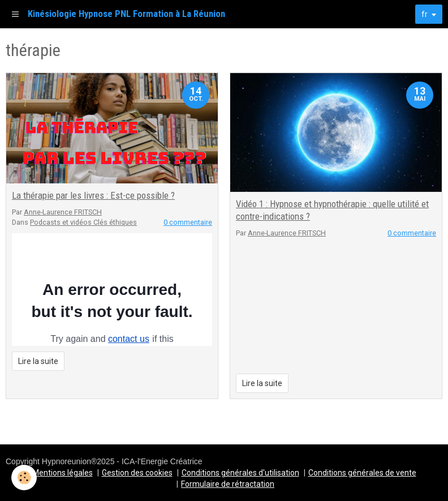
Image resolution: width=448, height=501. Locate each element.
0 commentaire (188, 222)
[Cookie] (24, 478)
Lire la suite (38, 361)
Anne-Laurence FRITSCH (63, 212)
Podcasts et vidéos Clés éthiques (83, 222)
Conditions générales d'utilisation (240, 473)
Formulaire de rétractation (228, 484)
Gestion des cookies (137, 473)
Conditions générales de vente (362, 473)
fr (425, 14)
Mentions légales (63, 473)
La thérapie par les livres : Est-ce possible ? (93, 195)
